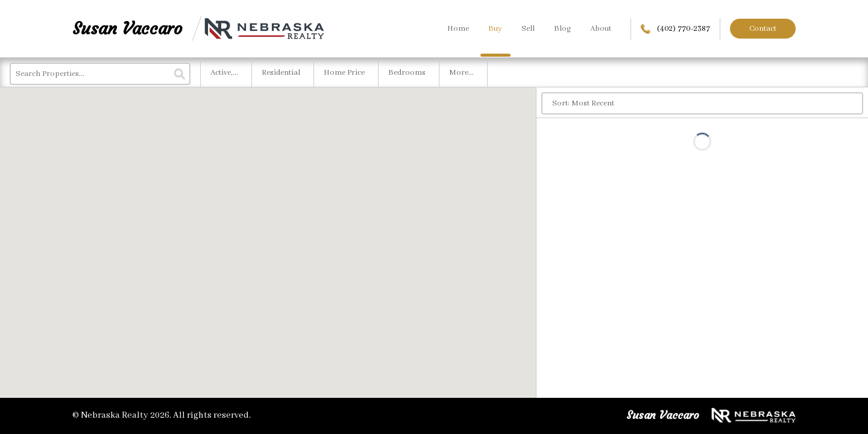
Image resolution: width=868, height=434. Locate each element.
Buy (495, 29)
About (601, 29)
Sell (528, 29)
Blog (562, 29)
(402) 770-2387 (675, 29)
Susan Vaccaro (127, 29)
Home (458, 29)
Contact (763, 29)
